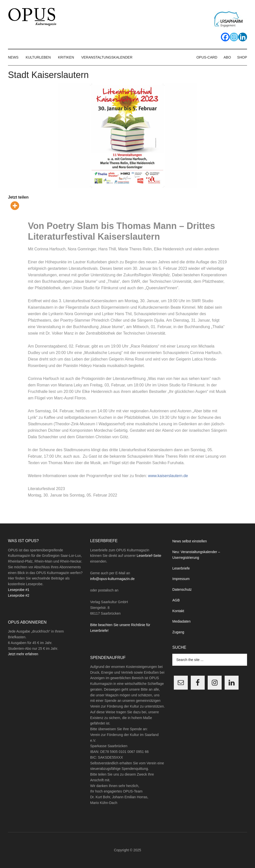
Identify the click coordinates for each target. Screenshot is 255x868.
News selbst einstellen (190, 541)
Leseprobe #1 (19, 590)
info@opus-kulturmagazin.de (112, 579)
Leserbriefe (181, 568)
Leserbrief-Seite (149, 556)
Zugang (178, 632)
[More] (15, 206)
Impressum (181, 579)
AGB (176, 600)
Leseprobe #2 (19, 595)
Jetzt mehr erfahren (23, 654)
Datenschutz (182, 589)
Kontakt (178, 611)
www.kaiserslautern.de (168, 476)
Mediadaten (181, 621)
